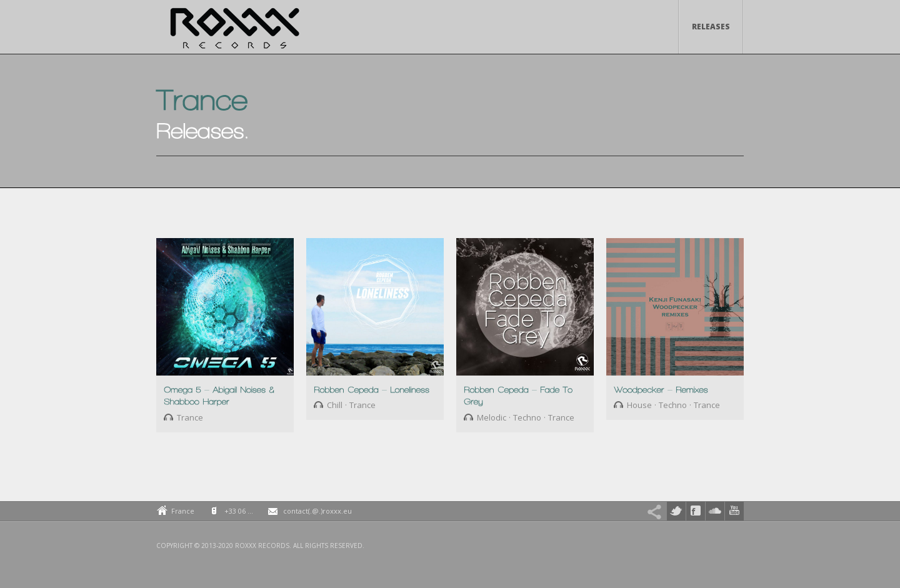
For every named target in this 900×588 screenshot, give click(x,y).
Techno (527, 417)
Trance (190, 417)
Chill (335, 405)
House (639, 405)
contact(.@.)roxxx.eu (317, 511)
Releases (711, 27)
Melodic (492, 417)
